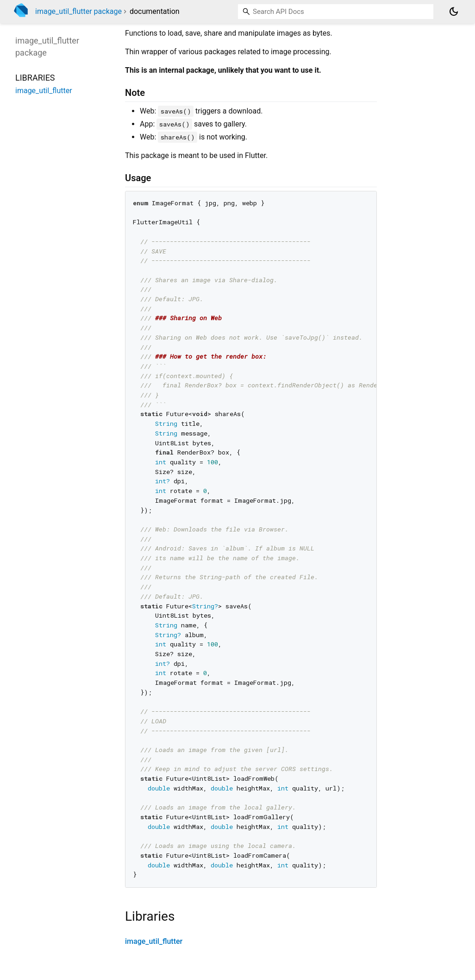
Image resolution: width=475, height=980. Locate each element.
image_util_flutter (154, 941)
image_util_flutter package (78, 11)
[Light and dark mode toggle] (454, 12)
